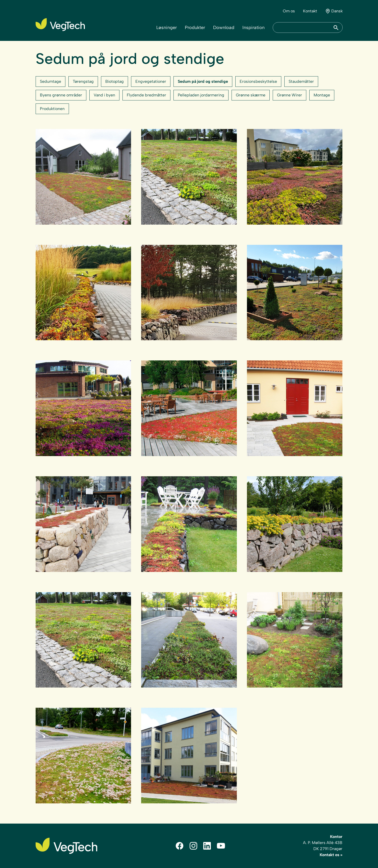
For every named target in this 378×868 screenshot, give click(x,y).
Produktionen (52, 109)
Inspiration (254, 28)
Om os (289, 11)
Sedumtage (51, 81)
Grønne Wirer (289, 95)
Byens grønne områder (61, 95)
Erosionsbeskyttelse (258, 81)
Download (224, 28)
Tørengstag (83, 81)
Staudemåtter (301, 81)
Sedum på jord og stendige (203, 81)
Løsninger (167, 28)
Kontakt (310, 11)
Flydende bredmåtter (146, 95)
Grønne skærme (251, 95)
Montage (322, 95)
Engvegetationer (151, 81)
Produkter (195, 28)
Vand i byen (104, 95)
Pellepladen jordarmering (201, 95)
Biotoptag (115, 81)
